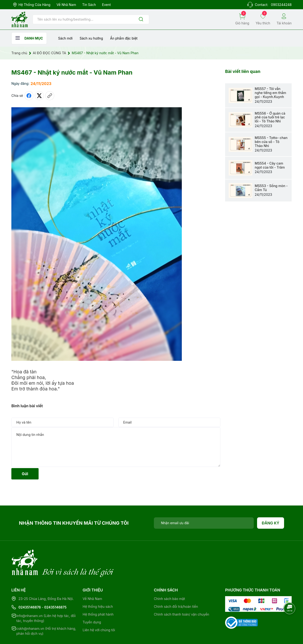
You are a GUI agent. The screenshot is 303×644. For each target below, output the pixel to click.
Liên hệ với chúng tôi (99, 610)
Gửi (25, 474)
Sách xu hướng (91, 38)
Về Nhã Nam (66, 5)
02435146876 (30, 588)
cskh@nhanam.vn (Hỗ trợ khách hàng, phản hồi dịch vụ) (46, 612)
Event (106, 5)
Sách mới (65, 38)
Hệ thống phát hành (98, 595)
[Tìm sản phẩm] (91, 19)
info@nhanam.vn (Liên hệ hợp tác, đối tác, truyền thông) (46, 599)
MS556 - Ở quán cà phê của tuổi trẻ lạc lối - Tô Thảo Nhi (270, 117)
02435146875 (55, 588)
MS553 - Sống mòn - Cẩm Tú (271, 188)
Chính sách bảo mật (169, 579)
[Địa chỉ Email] (204, 523)
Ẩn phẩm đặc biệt (124, 38)
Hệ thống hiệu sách (98, 587)
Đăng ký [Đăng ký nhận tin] (271, 523)
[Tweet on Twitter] (39, 96)
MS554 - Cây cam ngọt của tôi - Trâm (270, 165)
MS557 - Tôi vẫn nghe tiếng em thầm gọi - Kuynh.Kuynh (270, 93)
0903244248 (281, 5)
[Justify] (141, 20)
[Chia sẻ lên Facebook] (29, 96)
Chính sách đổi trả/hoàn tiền (176, 587)
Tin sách (89, 5)
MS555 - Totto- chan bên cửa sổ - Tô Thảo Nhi (271, 142)
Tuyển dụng (92, 603)
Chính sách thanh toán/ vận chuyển (182, 595)
